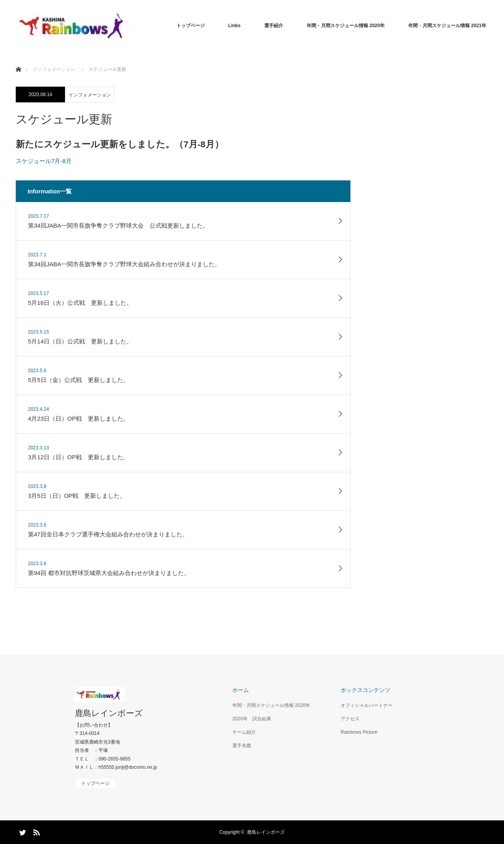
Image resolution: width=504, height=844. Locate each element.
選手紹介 (274, 26)
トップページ (191, 26)
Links (234, 26)
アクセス (350, 719)
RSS (35, 831)
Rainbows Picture (359, 732)
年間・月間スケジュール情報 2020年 (346, 26)
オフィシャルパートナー (367, 705)
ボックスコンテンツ (365, 690)
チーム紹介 (244, 732)
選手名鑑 (242, 746)
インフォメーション (90, 95)
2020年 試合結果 (252, 719)
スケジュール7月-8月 (44, 161)
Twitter (22, 831)
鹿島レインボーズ (109, 713)
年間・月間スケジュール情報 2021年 (447, 26)
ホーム (241, 690)
